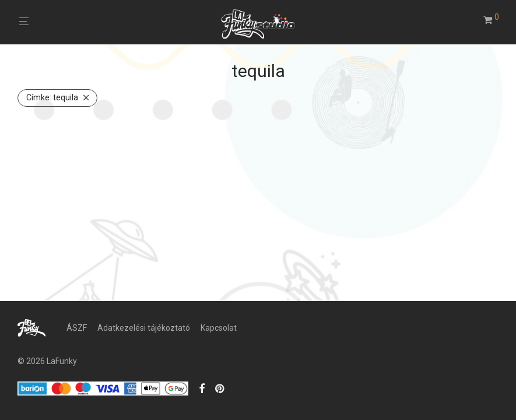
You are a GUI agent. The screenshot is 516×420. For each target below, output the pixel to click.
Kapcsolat (219, 328)
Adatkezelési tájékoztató (144, 328)
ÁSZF (77, 328)
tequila (52, 97)
